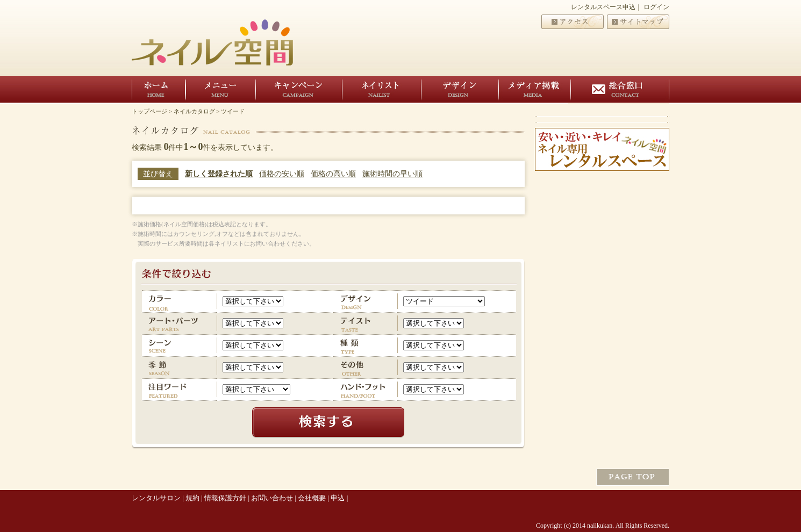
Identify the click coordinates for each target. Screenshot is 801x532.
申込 (338, 498)
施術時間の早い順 (392, 174)
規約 (192, 498)
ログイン (656, 7)
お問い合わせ (272, 498)
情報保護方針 (225, 498)
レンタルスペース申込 (603, 7)
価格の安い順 (282, 174)
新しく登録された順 (219, 174)
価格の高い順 (333, 174)
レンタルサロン (156, 498)
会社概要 (312, 498)
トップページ (149, 111)
